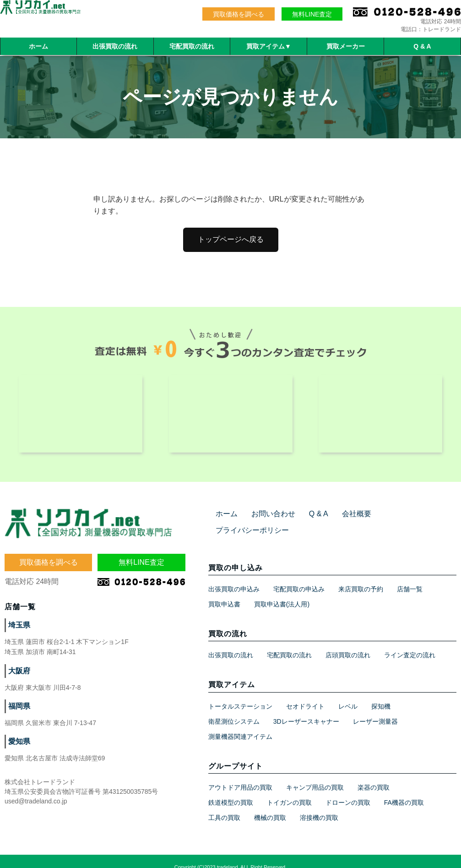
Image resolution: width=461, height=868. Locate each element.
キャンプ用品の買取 (315, 775)
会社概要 (344, 519)
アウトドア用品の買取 (240, 775)
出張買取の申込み (234, 577)
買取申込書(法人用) (282, 592)
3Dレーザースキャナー (306, 710)
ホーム (38, 46)
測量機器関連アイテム (240, 725)
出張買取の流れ (115, 46)
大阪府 (18, 676)
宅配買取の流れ (192, 46)
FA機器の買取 (404, 791)
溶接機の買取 (319, 806)
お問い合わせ (268, 519)
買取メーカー (346, 46)
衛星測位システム (234, 710)
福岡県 (18, 711)
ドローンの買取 (348, 791)
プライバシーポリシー (402, 519)
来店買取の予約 (361, 577)
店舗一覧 (410, 577)
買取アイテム (269, 46)
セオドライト (305, 694)
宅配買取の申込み (299, 577)
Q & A (422, 46)
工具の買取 (224, 806)
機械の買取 (270, 806)
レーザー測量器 (375, 710)
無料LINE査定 (312, 14)
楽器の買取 (374, 775)
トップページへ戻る (231, 239)
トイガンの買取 (289, 791)
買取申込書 (224, 592)
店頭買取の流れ (348, 643)
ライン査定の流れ (410, 643)
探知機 (381, 694)
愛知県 (18, 746)
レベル (348, 694)
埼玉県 (18, 630)
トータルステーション (240, 694)
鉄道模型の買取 (231, 791)
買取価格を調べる (239, 14)
